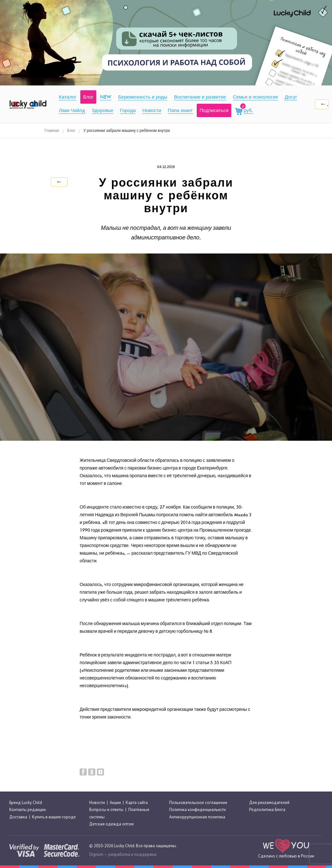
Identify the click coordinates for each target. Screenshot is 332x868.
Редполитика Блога (267, 810)
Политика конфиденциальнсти (198, 810)
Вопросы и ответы (106, 810)
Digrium (96, 854)
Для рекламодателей (269, 803)
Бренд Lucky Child (26, 803)
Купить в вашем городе (54, 817)
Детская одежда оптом (111, 824)
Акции (115, 803)
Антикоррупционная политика (197, 817)
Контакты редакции (28, 810)
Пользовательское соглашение (198, 803)
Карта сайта (137, 803)
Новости (97, 803)
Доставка (18, 817)
